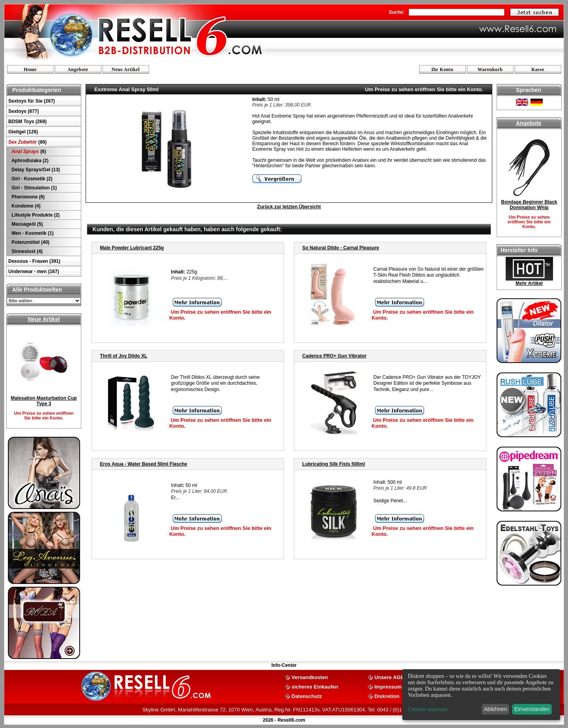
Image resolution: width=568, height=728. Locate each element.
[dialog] (481, 695)
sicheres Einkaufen (315, 686)
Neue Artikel (126, 69)
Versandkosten (310, 677)
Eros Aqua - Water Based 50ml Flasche (143, 464)
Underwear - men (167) (34, 271)
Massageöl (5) (27, 224)
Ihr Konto (443, 69)
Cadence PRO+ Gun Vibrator (334, 356)
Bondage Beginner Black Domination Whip (529, 205)
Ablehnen (496, 709)
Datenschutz (307, 696)
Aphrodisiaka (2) (29, 161)
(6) (28, 152)
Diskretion (387, 696)
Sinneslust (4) (26, 251)
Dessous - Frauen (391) (34, 261)
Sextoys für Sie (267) (32, 101)
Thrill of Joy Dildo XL (123, 356)
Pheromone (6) (27, 197)
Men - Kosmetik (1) (32, 233)
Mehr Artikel (529, 283)
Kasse (538, 69)
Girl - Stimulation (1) (34, 188)
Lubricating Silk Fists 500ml (334, 464)
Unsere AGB (389, 677)
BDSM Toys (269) (27, 122)
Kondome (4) (25, 206)
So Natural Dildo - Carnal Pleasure (341, 248)
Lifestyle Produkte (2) (35, 215)
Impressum (388, 686)
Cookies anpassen (428, 709)
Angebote (78, 69)
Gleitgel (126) (23, 132)
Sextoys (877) (23, 111)
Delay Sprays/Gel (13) (35, 170)
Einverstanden (532, 709)
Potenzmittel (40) (30, 242)
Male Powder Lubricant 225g (132, 248)
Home (30, 69)
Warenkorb (490, 69)
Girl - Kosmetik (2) (31, 179)
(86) (27, 142)
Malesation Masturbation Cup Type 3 (44, 401)
